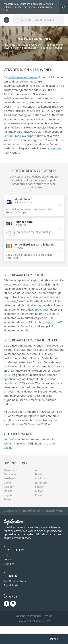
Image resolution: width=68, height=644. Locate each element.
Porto (39, 495)
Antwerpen (10, 470)
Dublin (8, 483)
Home (7, 555)
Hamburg (41, 483)
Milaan (39, 491)
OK (63, 7)
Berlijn (39, 474)
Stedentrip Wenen (31, 511)
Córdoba (40, 478)
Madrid (8, 491)
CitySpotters (12, 511)
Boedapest (41, 309)
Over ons (9, 564)
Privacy (48, 616)
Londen (40, 487)
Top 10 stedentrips (15, 581)
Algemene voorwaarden (28, 616)
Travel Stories (12, 585)
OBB (6, 375)
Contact (8, 559)
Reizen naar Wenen (53, 511)
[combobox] (39, 20)
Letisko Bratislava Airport (20, 136)
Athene (40, 470)
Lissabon (9, 487)
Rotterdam (55, 148)
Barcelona (10, 474)
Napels (8, 495)
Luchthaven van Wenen (23, 77)
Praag (49, 322)
